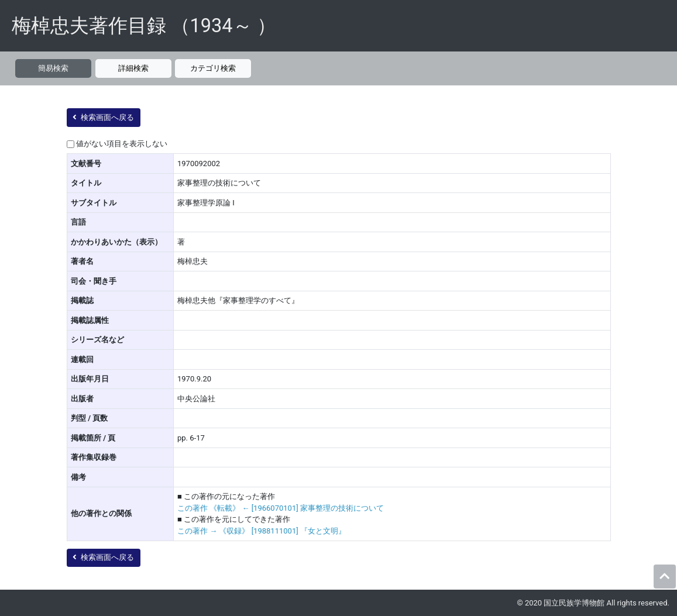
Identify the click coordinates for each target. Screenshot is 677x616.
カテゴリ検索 (213, 68)
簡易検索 (53, 68)
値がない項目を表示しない (122, 144)
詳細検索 (133, 68)
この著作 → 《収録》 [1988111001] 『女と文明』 (262, 531)
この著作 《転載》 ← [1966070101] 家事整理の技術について (281, 508)
